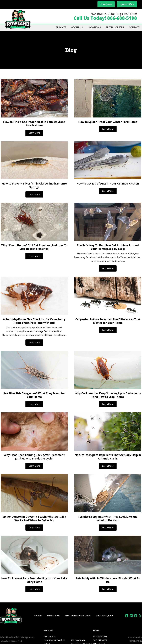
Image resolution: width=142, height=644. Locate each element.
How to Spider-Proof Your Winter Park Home (108, 122)
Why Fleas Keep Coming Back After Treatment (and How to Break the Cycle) (34, 457)
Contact (134, 27)
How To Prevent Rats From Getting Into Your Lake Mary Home (34, 580)
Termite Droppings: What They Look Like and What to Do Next (108, 518)
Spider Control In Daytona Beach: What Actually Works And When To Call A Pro (34, 518)
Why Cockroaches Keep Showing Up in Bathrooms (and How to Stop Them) (108, 395)
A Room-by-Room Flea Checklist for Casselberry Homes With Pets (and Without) (34, 321)
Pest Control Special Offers (78, 616)
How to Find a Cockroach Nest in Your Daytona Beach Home (34, 124)
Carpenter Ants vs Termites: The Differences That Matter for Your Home (108, 321)
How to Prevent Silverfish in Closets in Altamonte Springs (34, 185)
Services (61, 27)
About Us (77, 27)
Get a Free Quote (105, 616)
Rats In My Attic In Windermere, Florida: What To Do (108, 580)
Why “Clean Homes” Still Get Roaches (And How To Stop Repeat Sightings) (34, 247)
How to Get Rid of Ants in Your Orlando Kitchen (108, 183)
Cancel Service (135, 637)
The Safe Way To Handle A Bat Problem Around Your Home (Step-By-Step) (108, 247)
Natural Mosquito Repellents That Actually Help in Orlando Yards (108, 457)
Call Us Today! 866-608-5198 (105, 18)
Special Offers (115, 27)
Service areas (53, 616)
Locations (94, 27)
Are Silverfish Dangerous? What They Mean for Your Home (34, 395)
